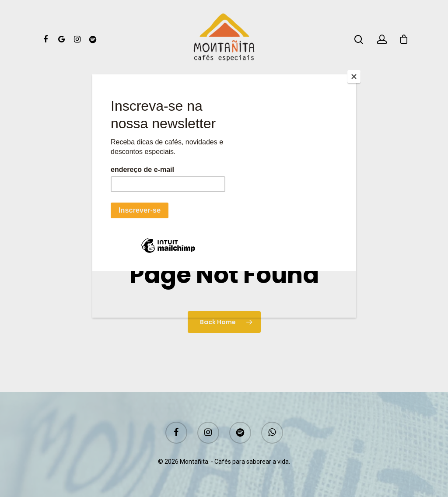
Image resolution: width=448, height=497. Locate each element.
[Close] (354, 77)
